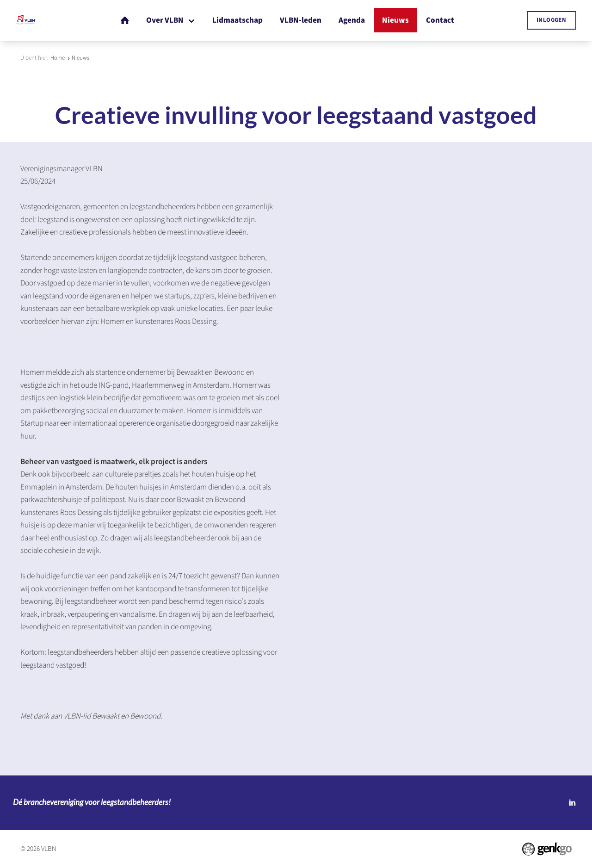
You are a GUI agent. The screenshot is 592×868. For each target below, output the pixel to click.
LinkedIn (572, 803)
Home (58, 58)
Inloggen (551, 20)
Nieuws (80, 58)
